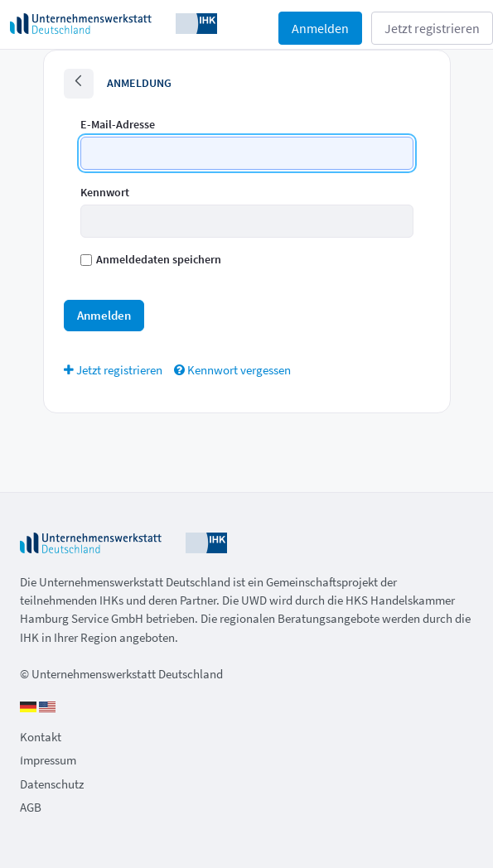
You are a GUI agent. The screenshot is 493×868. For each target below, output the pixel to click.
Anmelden (320, 28)
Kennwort (105, 192)
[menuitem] (113, 370)
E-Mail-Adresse (118, 124)
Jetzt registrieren (432, 28)
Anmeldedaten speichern (151, 259)
